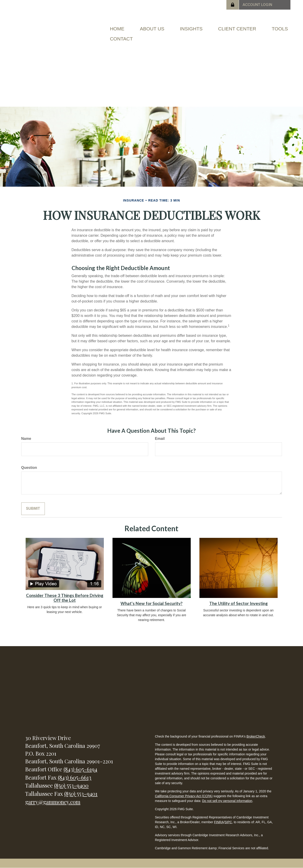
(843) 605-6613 (75, 777)
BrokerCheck (256, 736)
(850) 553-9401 (81, 794)
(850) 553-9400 (71, 785)
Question (29, 468)
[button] (152, 29)
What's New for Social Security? (151, 603)
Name (26, 439)
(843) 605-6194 (80, 769)
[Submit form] (33, 509)
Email (160, 439)
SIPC (228, 822)
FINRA (219, 822)
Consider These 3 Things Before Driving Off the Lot (65, 598)
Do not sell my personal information (227, 801)
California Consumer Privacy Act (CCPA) (184, 796)
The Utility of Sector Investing (239, 603)
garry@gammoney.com (53, 802)
